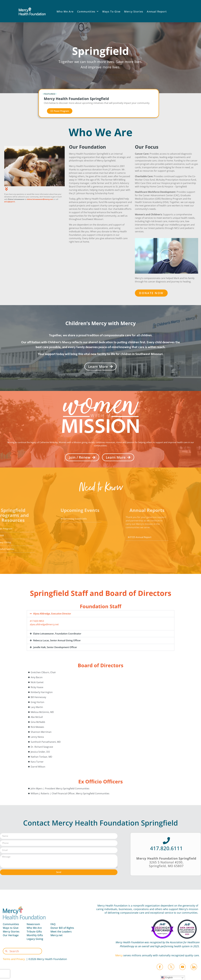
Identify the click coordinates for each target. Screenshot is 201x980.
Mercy (119, 955)
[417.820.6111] (166, 841)
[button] (167, 256)
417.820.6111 (10, 202)
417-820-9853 (37, 621)
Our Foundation (87, 147)
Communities (88, 12)
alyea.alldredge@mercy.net (44, 624)
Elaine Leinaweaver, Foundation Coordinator (57, 634)
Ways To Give (111, 11)
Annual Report (157, 11)
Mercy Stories (134, 11)
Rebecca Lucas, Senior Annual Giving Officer (57, 640)
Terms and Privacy (15, 959)
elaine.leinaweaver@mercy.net (40, 199)
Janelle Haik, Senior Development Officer (55, 647)
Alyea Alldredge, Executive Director (52, 614)
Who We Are (65, 11)
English (167, 978)
